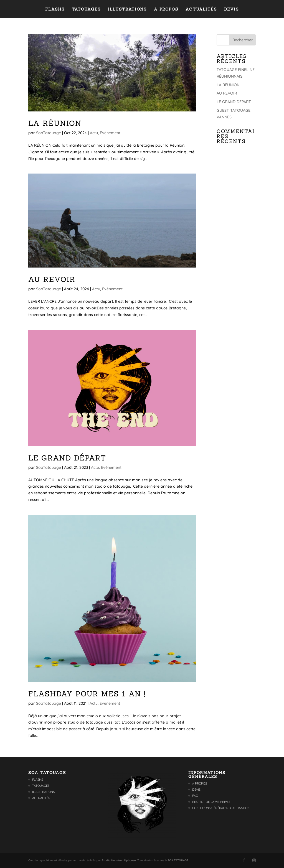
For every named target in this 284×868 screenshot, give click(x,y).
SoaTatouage (49, 133)
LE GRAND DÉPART (67, 458)
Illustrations (127, 9)
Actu (94, 133)
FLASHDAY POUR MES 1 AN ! (87, 694)
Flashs (55, 9)
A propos (166, 9)
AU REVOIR (52, 279)
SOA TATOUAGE (178, 860)
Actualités (201, 9)
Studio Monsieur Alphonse (119, 860)
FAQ (195, 796)
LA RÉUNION (55, 123)
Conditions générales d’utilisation (221, 808)
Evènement (110, 133)
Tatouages (86, 9)
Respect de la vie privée (211, 802)
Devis (231, 9)
